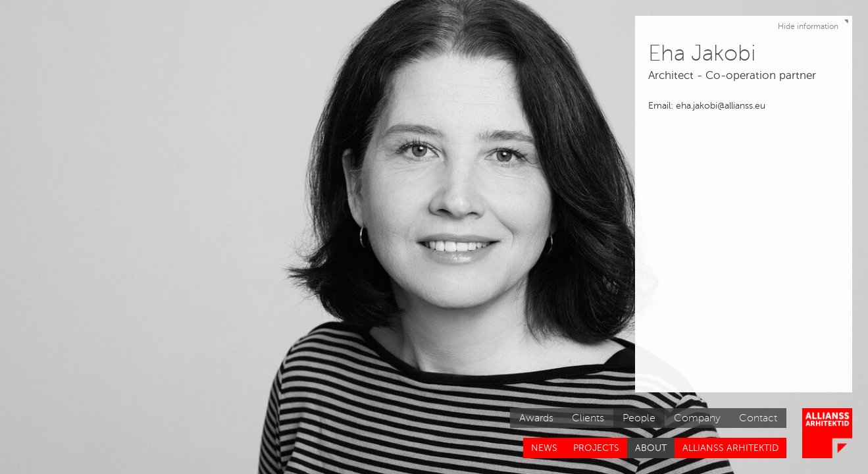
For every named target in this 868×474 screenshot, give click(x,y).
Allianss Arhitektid (730, 448)
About (651, 448)
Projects (596, 448)
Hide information (815, 24)
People (639, 418)
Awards (536, 418)
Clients (588, 418)
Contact (758, 418)
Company (697, 418)
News (544, 448)
